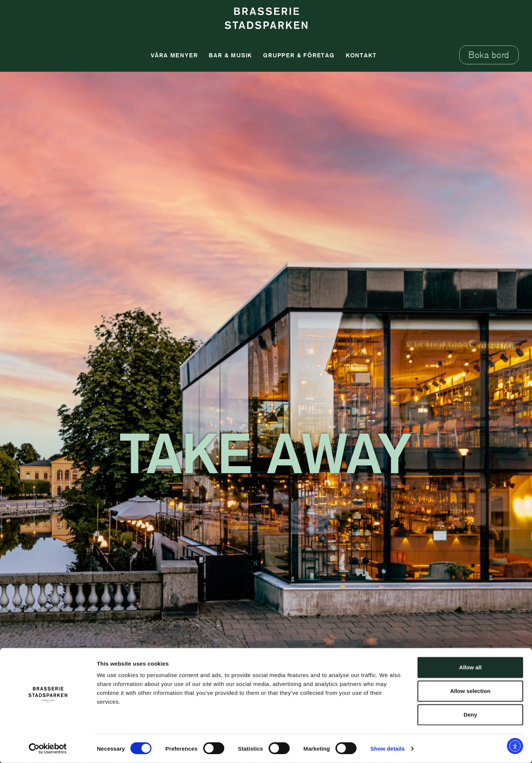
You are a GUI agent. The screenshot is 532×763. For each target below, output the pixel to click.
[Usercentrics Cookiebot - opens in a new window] (48, 749)
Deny (470, 714)
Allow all (470, 667)
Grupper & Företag (299, 55)
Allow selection (470, 691)
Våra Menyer (174, 55)
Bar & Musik (230, 55)
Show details (388, 748)
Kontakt (361, 55)
